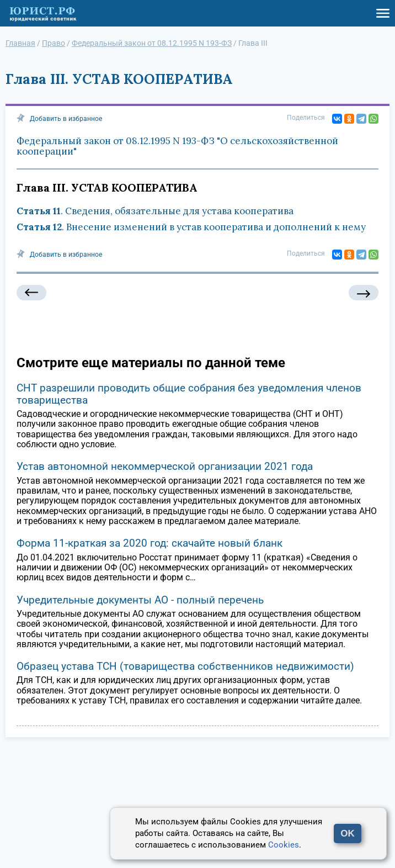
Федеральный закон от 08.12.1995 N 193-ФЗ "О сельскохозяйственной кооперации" (177, 146)
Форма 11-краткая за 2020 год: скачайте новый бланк (150, 543)
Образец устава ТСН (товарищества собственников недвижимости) (185, 666)
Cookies (284, 845)
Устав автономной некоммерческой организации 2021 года (165, 466)
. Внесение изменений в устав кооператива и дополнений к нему (191, 227)
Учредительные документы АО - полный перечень (140, 600)
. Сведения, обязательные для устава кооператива (155, 211)
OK (348, 833)
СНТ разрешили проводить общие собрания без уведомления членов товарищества (189, 394)
